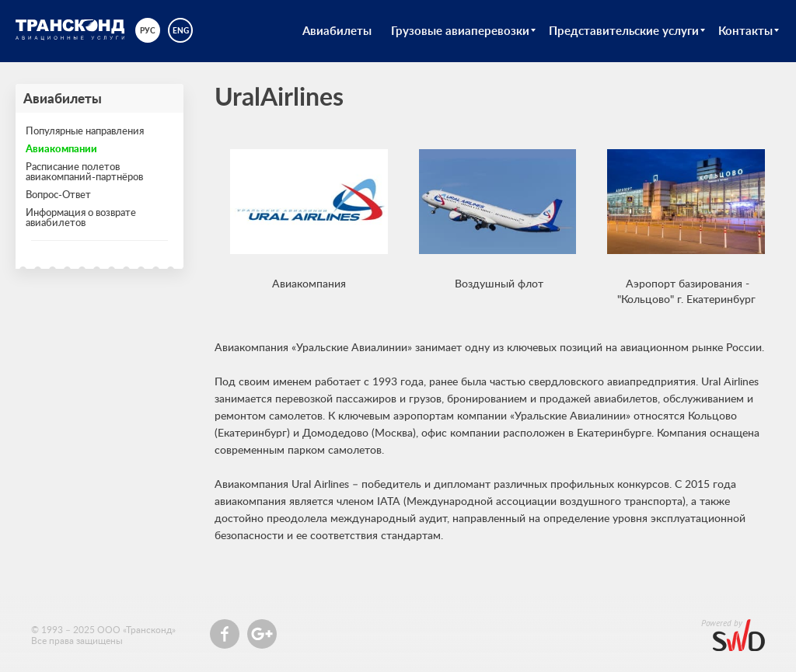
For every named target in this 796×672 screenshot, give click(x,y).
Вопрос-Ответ (58, 194)
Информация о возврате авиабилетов (81, 217)
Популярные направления (85, 131)
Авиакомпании (61, 148)
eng (181, 30)
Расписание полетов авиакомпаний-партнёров (84, 171)
